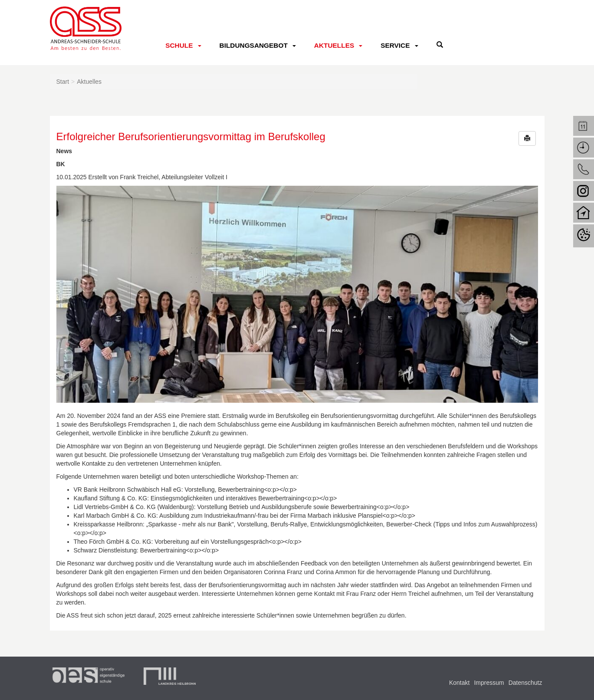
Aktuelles (334, 45)
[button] (527, 138)
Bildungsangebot (254, 45)
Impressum (489, 683)
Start (63, 82)
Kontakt (459, 683)
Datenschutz (525, 683)
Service (395, 45)
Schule (179, 45)
